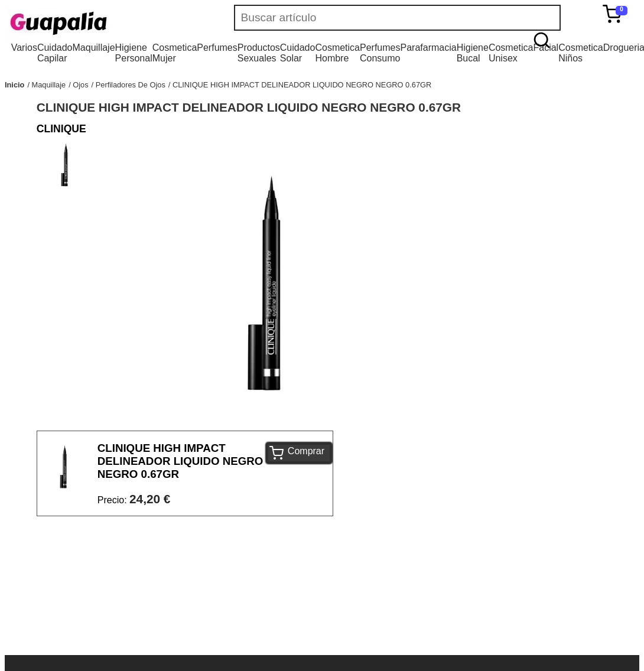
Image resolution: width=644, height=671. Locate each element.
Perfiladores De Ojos (131, 85)
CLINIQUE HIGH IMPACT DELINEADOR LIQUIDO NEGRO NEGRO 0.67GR (302, 85)
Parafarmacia (428, 48)
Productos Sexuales (259, 53)
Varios (24, 48)
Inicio (14, 85)
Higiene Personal (134, 53)
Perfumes (217, 48)
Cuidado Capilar (55, 53)
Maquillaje (94, 48)
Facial (546, 48)
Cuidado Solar (298, 53)
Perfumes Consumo (380, 53)
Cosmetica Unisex (511, 53)
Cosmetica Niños (581, 53)
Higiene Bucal (473, 53)
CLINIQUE (61, 129)
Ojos (80, 85)
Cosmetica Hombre (337, 53)
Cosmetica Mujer (175, 53)
